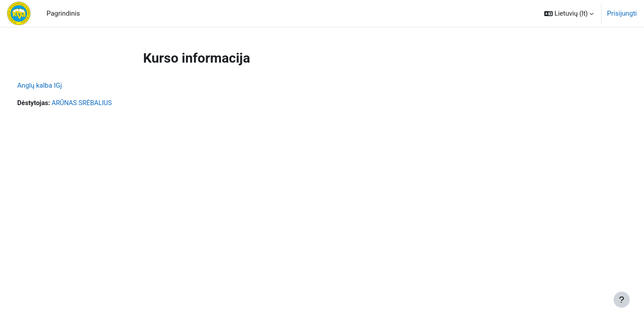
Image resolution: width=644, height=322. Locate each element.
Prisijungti (622, 13)
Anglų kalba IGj (56, 85)
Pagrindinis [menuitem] (63, 13)
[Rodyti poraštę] (622, 300)
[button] (569, 13)
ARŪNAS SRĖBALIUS (100, 103)
